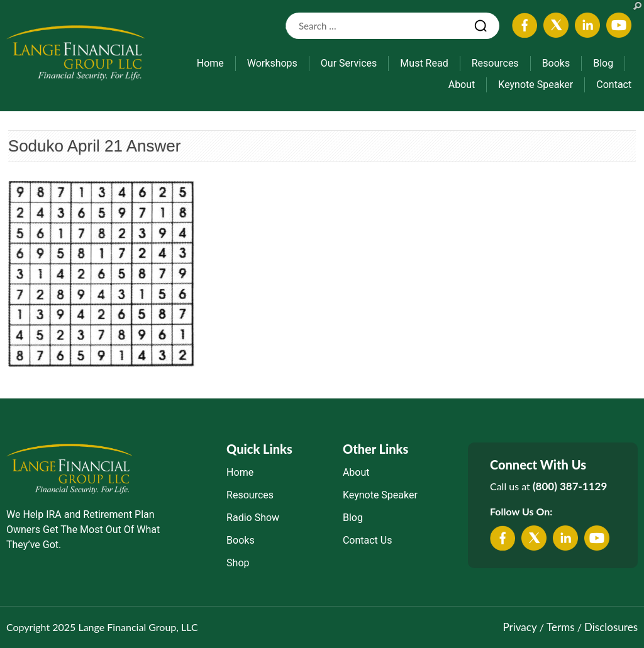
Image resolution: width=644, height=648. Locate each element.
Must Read (424, 63)
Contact (614, 85)
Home (210, 63)
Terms (560, 627)
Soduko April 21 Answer (95, 146)
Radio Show (253, 518)
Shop (238, 563)
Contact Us (368, 540)
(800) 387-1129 (570, 486)
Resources (495, 63)
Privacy (519, 627)
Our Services (349, 63)
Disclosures (611, 627)
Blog (603, 63)
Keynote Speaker (536, 85)
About (462, 85)
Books (556, 63)
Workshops (272, 63)
